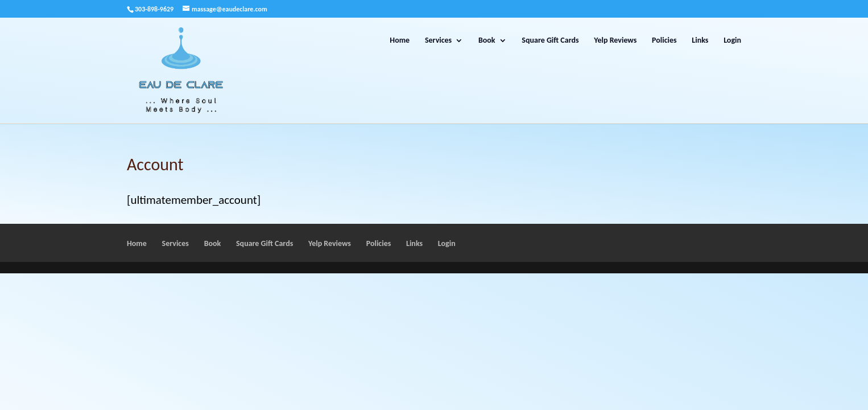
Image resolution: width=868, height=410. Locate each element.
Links (700, 41)
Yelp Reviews (615, 41)
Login (732, 41)
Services (438, 41)
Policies (664, 41)
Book (487, 41)
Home (400, 41)
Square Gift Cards (550, 41)
